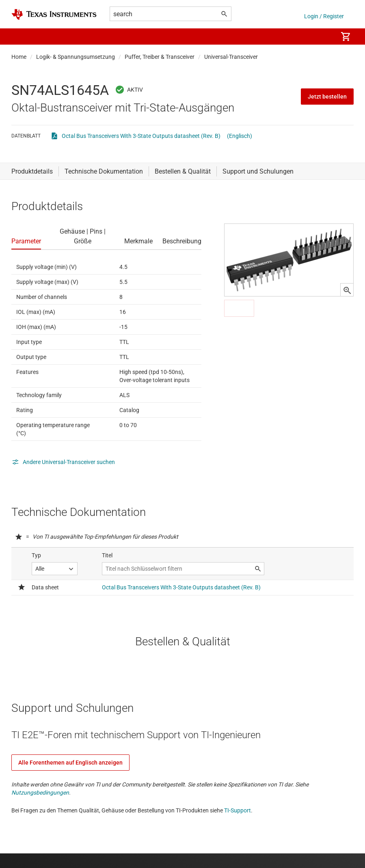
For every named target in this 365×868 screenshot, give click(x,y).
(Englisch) (240, 136)
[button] (19, 37)
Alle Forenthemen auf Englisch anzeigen (70, 763)
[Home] (54, 14)
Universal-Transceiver (231, 57)
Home (19, 57)
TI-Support (238, 810)
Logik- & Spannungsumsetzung (76, 57)
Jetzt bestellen (327, 97)
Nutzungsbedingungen (40, 793)
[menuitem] (323, 37)
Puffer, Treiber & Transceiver (160, 57)
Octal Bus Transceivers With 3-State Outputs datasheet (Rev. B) (141, 136)
